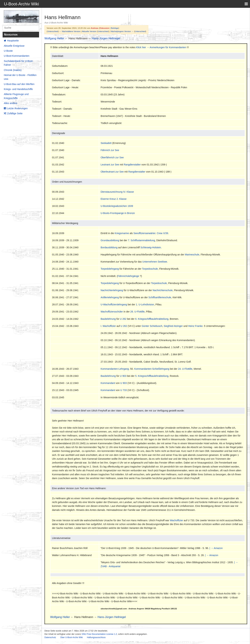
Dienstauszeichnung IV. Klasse (117, 192)
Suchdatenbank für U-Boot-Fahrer (19, 63)
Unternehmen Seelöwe (155, 262)
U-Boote (8, 51)
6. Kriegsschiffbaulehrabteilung (152, 319)
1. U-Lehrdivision (145, 304)
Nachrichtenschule (163, 290)
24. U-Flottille (185, 369)
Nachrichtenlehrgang (112, 290)
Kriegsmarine (122, 233)
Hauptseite (13, 41)
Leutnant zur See (110, 165)
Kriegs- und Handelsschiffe (18, 89)
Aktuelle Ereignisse (14, 46)
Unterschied (53, 31)
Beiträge (115, 28)
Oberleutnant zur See (112, 172)
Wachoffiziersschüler (112, 312)
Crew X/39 (162, 233)
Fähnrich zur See (110, 150)
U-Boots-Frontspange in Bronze (118, 213)
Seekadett (106, 143)
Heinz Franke (195, 326)
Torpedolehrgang (110, 269)
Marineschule (192, 255)
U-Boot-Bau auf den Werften (19, 84)
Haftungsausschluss (96, 637)
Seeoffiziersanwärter (145, 233)
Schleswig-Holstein (151, 247)
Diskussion (104, 28)
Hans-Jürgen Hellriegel (106, 38)
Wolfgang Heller (54, 38)
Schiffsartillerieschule (160, 297)
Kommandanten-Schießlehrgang (152, 369)
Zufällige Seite (15, 113)
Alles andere (11, 103)
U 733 (124, 390)
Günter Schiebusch (152, 326)
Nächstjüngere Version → (122, 31)
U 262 (123, 319)
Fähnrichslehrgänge (128, 276)
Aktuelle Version (89, 31)
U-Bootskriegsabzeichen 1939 (117, 206)
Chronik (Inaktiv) (13, 70)
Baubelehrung (108, 319)
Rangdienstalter (132, 165)
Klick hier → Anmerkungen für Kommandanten (161, 47)
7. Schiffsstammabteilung (141, 240)
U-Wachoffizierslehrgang (114, 304)
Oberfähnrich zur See (112, 157)
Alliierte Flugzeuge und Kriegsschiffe (16, 96)
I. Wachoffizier (108, 326)
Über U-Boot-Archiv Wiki (72, 637)
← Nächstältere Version (70, 31)
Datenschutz (50, 637)
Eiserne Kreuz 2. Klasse (113, 199)
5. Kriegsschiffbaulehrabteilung (152, 376)
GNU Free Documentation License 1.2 (99, 634)
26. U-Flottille (137, 312)
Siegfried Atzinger (173, 326)
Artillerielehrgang (110, 297)
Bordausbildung (109, 247)
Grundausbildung (110, 240)
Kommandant (108, 383)
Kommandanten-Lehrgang (115, 369)
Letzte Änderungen (17, 108)
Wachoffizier (176, 520)
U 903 (123, 376)
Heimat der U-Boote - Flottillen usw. (20, 77)
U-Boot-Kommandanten (17, 56)
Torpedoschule (150, 269)
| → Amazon (216, 548)
